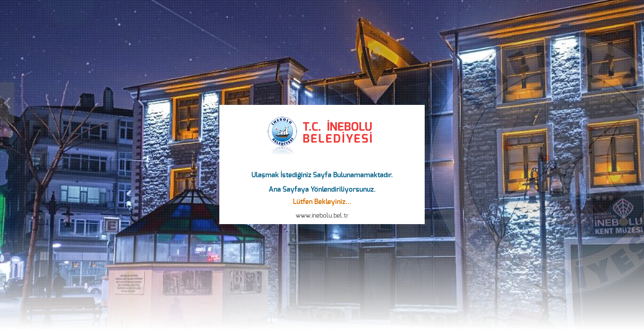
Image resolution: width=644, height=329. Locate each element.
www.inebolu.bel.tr (322, 216)
